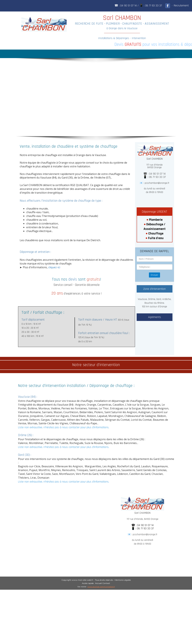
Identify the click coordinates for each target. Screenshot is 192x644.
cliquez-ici (54, 267)
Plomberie (156, 220)
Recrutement (181, 5)
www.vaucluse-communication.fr (101, 587)
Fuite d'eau (156, 238)
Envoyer (154, 275)
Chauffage (156, 233)
